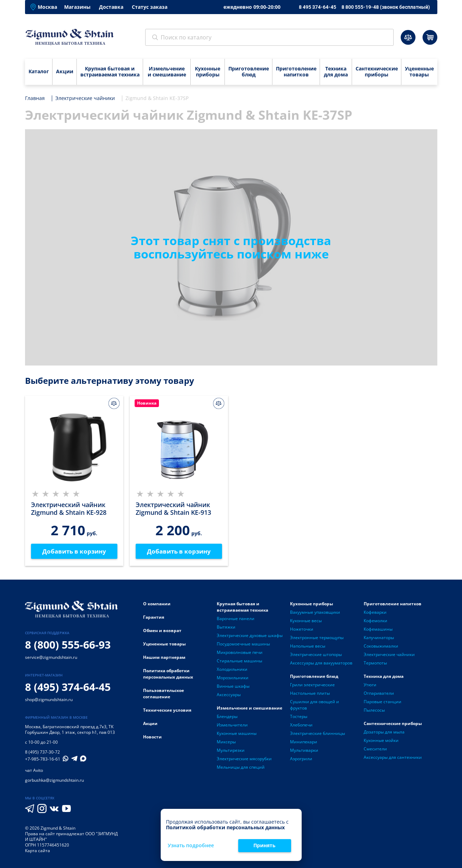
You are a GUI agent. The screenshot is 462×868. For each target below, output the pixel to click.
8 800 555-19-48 (386, 7)
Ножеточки (302, 629)
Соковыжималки (381, 646)
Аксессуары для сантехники (393, 758)
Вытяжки (226, 627)
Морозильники (233, 678)
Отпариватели (379, 694)
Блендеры (227, 717)
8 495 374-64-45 (318, 7)
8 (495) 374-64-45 (68, 687)
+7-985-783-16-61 (43, 760)
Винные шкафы (233, 686)
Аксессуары (229, 695)
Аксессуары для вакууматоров (321, 663)
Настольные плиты (310, 694)
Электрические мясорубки (244, 759)
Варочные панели (236, 619)
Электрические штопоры (316, 655)
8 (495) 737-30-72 (42, 752)
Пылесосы (374, 710)
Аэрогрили (301, 759)
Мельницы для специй (241, 767)
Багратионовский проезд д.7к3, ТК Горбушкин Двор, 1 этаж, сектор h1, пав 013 (70, 730)
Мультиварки (304, 751)
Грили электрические (312, 685)
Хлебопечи (301, 725)
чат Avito (34, 771)
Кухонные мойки (381, 741)
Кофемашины (378, 629)
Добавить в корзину (74, 551)
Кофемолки (375, 621)
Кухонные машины (237, 734)
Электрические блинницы (318, 734)
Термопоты (375, 663)
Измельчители (232, 725)
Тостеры (299, 717)
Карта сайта (38, 851)
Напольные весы (308, 646)
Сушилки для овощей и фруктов (315, 705)
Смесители (375, 749)
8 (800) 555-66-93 (68, 645)
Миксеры (226, 742)
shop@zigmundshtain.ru (49, 700)
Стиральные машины (239, 661)
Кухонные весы (306, 621)
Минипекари (304, 742)
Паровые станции (383, 702)
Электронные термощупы (317, 638)
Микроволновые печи (240, 653)
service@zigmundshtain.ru (51, 658)
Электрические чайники (389, 655)
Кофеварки (375, 613)
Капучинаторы (379, 638)
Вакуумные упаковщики (315, 613)
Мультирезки (231, 751)
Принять (264, 845)
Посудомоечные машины (243, 644)
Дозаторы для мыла (384, 732)
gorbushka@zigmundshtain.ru (54, 780)
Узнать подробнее (191, 846)
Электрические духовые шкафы (250, 636)
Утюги (370, 685)
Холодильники (232, 670)
